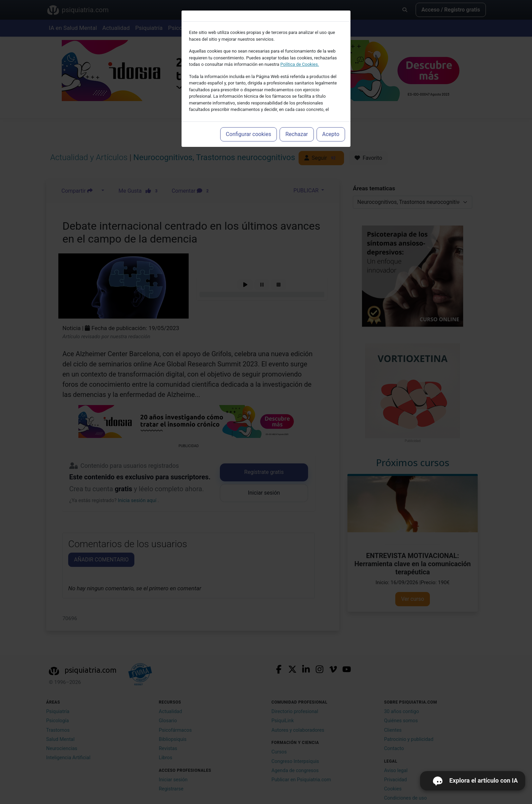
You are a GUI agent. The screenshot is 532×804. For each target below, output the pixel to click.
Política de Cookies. (300, 64)
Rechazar (297, 134)
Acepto (331, 134)
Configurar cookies (249, 134)
